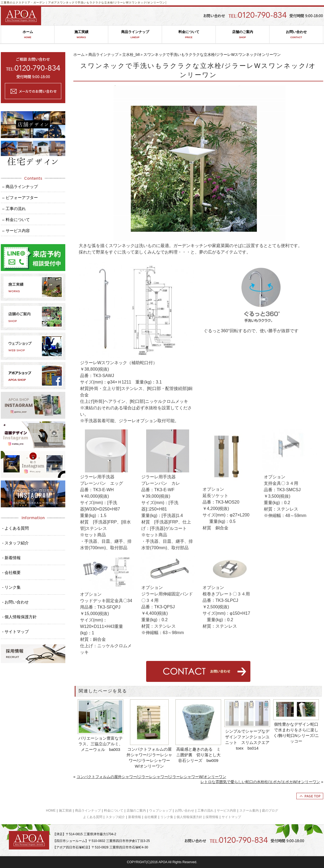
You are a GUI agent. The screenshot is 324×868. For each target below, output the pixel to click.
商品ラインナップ (135, 35)
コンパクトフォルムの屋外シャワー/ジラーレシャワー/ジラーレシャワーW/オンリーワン (149, 758)
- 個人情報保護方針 (19, 617)
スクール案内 (249, 811)
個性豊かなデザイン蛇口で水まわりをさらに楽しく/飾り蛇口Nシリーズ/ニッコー (296, 733)
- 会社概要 (11, 572)
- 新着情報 (11, 558)
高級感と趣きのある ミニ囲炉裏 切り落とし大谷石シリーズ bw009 (198, 755)
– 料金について (16, 220)
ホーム (28, 35)
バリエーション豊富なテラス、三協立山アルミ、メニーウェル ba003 (101, 744)
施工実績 (81, 35)
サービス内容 (226, 811)
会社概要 (151, 817)
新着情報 (135, 817)
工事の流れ (206, 811)
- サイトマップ (15, 632)
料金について (189, 35)
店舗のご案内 (242, 35)
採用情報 (212, 817)
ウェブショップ (160, 811)
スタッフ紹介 (115, 817)
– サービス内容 (16, 231)
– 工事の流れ (14, 209)
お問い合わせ (296, 35)
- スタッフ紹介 (15, 543)
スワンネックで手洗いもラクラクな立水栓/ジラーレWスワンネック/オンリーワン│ (112, 3)
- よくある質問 (15, 528)
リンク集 (167, 817)
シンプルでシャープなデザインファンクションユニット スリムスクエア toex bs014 (248, 740)
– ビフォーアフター (20, 198)
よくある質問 (93, 817)
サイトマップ (231, 817)
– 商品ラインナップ (20, 187)
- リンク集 (11, 587)
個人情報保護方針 (189, 817)
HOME (51, 811)
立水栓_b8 (131, 55)
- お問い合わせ (15, 602)
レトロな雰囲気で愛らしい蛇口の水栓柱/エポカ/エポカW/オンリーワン (260, 782)
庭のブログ (270, 811)
